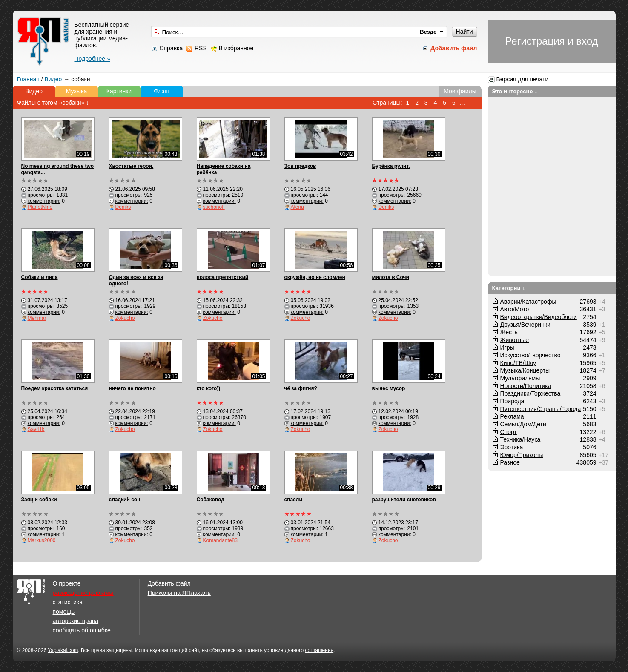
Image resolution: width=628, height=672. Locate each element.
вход (587, 41)
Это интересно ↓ (515, 91)
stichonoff (214, 207)
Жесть (509, 332)
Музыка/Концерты (525, 370)
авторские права (76, 621)
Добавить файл (169, 583)
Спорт (509, 432)
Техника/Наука (520, 439)
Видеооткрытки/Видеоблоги (539, 317)
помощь (64, 612)
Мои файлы (460, 91)
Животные (515, 340)
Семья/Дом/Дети (523, 424)
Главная (28, 79)
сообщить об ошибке (82, 630)
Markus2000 (42, 540)
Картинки (119, 91)
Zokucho (125, 318)
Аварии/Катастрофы (528, 302)
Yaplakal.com (63, 650)
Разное (510, 462)
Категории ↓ (509, 288)
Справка (171, 48)
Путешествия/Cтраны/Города (541, 409)
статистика (68, 602)
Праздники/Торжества (531, 393)
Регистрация (535, 41)
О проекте (67, 583)
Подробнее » (92, 59)
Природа (512, 401)
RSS (201, 48)
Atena (297, 207)
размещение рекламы (83, 593)
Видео (53, 79)
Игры (507, 347)
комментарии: (44, 201)
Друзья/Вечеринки (525, 325)
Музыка (77, 91)
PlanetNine (40, 207)
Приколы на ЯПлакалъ (179, 593)
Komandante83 (220, 540)
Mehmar (37, 318)
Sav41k (36, 429)
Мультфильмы (520, 378)
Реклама (512, 416)
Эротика (512, 447)
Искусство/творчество (531, 355)
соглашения (319, 650)
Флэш (162, 91)
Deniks (123, 207)
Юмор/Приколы (522, 455)
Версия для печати (522, 79)
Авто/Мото (515, 309)
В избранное (236, 48)
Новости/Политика (526, 386)
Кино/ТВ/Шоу (518, 363)
